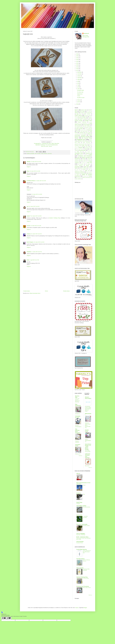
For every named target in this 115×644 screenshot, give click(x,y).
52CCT (77, 110)
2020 (77, 65)
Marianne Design (85, 137)
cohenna (29, 234)
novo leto (90, 163)
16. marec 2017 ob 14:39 (36, 162)
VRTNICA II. (78, 414)
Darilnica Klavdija (79, 121)
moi (28, 206)
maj (78, 85)
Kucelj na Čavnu (80, 543)
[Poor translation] (9, 618)
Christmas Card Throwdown (83, 586)
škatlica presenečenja (86, 178)
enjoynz (77, 608)
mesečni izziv (85, 161)
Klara (28, 171)
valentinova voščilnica (79, 171)
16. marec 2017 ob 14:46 (35, 171)
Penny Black (82, 144)
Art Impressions (89, 113)
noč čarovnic (81, 164)
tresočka (84, 169)
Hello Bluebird (78, 126)
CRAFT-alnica (78, 115)
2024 (77, 58)
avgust (79, 80)
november (80, 74)
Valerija (28, 162)
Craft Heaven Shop (82, 118)
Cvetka (79, 96)
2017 (77, 71)
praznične (77, 167)
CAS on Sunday (80, 568)
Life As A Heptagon (81, 534)
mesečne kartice (78, 161)
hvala (84, 159)
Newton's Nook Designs (84, 141)
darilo (78, 157)
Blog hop (79, 114)
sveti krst (78, 169)
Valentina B (86, 33)
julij (78, 81)
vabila (89, 169)
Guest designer (87, 125)
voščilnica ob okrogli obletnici (81, 173)
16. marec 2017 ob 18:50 (36, 216)
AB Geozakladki (80, 542)
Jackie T (29, 216)
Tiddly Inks (79, 152)
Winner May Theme (87, 588)
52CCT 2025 (82, 111)
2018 (77, 69)
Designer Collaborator (82, 122)
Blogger (85, 608)
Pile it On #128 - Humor (47, 146)
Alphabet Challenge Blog (55, 218)
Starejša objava (66, 291)
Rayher (81, 148)
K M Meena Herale (31, 181)
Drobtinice (79, 493)
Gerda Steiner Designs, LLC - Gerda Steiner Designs (88, 447)
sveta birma (90, 168)
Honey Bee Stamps (86, 126)
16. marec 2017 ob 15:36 (40, 181)
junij (78, 83)
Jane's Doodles (38, 154)
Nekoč (84, 485)
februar (79, 100)
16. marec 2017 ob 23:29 (39, 242)
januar (79, 102)
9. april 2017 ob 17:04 (34, 260)
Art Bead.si (82, 113)
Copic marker (77, 117)
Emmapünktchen (84, 123)
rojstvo (76, 168)
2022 (77, 61)
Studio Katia (90, 150)
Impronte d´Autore (88, 127)
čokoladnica (79, 178)
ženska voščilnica (78, 179)
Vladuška (29, 252)
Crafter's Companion (83, 119)
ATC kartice (89, 111)
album (86, 155)
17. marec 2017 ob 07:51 (37, 252)
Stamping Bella (82, 150)
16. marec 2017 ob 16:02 (37, 194)
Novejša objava (27, 291)
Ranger (76, 148)
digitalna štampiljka (31, 154)
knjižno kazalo (83, 160)
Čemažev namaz (86, 526)
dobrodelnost (77, 159)
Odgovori (29, 167)
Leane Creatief (88, 133)
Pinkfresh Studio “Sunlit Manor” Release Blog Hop (88, 425)
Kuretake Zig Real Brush (82, 131)
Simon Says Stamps (80, 149)
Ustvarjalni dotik (79, 153)
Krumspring (90, 130)
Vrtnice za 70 (78, 454)
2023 (77, 60)
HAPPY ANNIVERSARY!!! (88, 441)
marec (79, 89)
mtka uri (78, 473)
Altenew (76, 113)
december (80, 72)
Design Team (89, 121)
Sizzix (86, 149)
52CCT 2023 (84, 110)
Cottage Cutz (84, 117)
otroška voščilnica (79, 165)
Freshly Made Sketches (82, 549)
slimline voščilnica (83, 168)
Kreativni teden (83, 130)
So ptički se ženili (81, 98)
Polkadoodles (88, 144)
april (78, 87)
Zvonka (28, 226)
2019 (77, 67)
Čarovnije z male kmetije (82, 524)
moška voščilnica (44, 154)
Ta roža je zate (80, 92)
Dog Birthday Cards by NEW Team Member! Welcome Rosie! (88, 409)
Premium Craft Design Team (81, 145)
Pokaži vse (80, 456)
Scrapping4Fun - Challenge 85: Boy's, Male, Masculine (47, 143)
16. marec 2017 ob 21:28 (36, 226)
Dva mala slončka (86, 507)
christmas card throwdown (85, 156)
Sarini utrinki (79, 515)
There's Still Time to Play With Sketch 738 (87, 552)
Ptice (84, 494)
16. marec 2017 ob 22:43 (36, 234)
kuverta (89, 160)
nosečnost (83, 163)
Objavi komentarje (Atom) (35, 293)
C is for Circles (86, 578)
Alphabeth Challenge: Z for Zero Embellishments (46, 145)
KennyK (86, 129)
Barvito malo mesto (33, 6)
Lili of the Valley (83, 134)
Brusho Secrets (87, 114)
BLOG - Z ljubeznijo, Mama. (83, 537)
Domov (46, 291)
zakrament (85, 176)
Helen (28, 260)
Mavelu (77, 138)
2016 (77, 104)
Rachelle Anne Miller (86, 146)
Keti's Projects (30, 242)
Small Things (79, 502)
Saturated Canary (89, 148)
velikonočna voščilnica (79, 172)
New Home (87, 466)
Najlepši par (81, 140)
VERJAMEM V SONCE (81, 506)
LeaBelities (81, 133)
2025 (77, 56)
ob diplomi (88, 164)
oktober (79, 76)
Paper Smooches (86, 142)
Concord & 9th (88, 115)
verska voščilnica (89, 172)
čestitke (90, 176)
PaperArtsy (77, 144)
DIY (90, 119)
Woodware (81, 155)
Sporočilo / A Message (81, 535)
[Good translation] (4, 618)
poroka (88, 165)
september (80, 78)
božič (91, 154)
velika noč (87, 171)
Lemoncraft (77, 134)
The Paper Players (81, 559)
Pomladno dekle (80, 90)
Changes (78, 504)
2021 (77, 63)
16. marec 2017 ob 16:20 (34, 206)
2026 (77, 54)
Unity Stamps (87, 152)
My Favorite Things (87, 138)
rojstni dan (50, 154)
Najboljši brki (80, 94)
